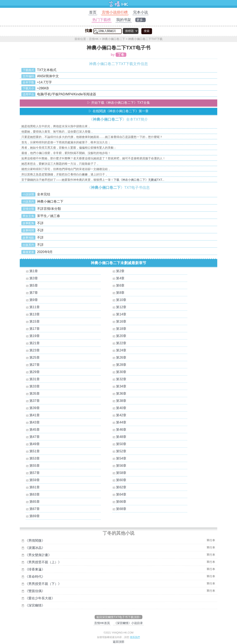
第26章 (121, 358)
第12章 (121, 307)
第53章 (35, 458)
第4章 (120, 278)
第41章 (35, 415)
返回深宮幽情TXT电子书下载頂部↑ (118, 617)
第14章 (121, 314)
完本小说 (141, 12)
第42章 (121, 415)
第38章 (121, 401)
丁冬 (121, 55)
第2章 (120, 271)
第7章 (34, 293)
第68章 (121, 509)
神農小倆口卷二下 (114, 39)
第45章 (35, 430)
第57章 (35, 473)
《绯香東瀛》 (35, 569)
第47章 (35, 437)
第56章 (121, 466)
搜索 (147, 31)
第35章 (35, 394)
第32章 (121, 379)
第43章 (35, 422)
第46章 (121, 430)
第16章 (121, 321)
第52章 (121, 451)
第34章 (121, 386)
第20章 (121, 336)
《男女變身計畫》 (38, 555)
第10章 (121, 300)
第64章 (121, 494)
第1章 (34, 271)
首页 (93, 12)
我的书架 (124, 20)
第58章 (121, 473)
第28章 (121, 365)
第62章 (121, 487)
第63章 (35, 494)
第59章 (35, 480)
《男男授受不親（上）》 (43, 562)
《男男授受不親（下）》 (43, 584)
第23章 (35, 350)
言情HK (94, 39)
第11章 (35, 307)
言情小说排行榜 (115, 12)
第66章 (121, 502)
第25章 (35, 358)
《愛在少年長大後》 (40, 598)
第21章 (35, 343)
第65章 (35, 502)
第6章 (120, 285)
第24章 (121, 350)
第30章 (121, 372)
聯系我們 (135, 637)
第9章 (34, 300)
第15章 (35, 321)
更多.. (141, 20)
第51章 (35, 451)
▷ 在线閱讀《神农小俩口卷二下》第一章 (118, 111)
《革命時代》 (35, 577)
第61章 (35, 487)
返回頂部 (118, 642)
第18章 (121, 329)
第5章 (34, 285)
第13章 (35, 314)
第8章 (120, 293)
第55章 (35, 466)
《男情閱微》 (35, 541)
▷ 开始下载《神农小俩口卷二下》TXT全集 (119, 103)
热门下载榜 (102, 20)
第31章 (35, 379)
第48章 (121, 437)
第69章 (35, 516)
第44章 (121, 422)
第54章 (121, 458)
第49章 (35, 444)
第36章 (121, 394)
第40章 (121, 408)
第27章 (35, 365)
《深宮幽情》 (35, 605)
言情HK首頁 (102, 623)
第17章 (35, 329)
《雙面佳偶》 (35, 591)
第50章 (121, 444)
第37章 (35, 401)
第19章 (35, 336)
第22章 (121, 343)
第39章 (35, 408)
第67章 (35, 509)
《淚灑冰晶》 (35, 548)
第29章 (35, 372)
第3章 (34, 278)
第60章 (121, 480)
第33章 (35, 386)
